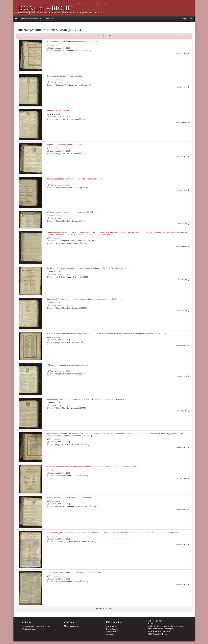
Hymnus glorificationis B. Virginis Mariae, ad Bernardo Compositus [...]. (77, 179)
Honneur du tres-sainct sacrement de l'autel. (66, 145)
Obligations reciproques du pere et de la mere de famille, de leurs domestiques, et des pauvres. (87, 399)
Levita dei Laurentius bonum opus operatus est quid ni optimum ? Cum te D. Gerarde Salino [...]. (87, 268)
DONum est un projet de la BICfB (36, 626)
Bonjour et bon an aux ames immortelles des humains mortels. (73, 42)
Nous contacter (72, 626)
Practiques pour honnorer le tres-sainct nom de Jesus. (70, 497)
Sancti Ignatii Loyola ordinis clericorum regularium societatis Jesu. (75, 573)
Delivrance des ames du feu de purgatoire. (65, 76)
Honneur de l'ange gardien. (59, 110)
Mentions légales (29, 629)
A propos (187, 19)
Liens (50, 19)
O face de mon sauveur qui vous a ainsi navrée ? (68, 365)
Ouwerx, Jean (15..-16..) (60, 48)
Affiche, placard (54, 45)
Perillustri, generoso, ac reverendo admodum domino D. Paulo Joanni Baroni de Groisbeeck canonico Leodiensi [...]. (95, 467)
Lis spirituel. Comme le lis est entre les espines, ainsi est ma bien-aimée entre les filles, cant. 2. (87, 299)
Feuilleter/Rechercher (31, 19)
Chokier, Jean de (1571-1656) (62, 241)
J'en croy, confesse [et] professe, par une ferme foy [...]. (70, 212)
